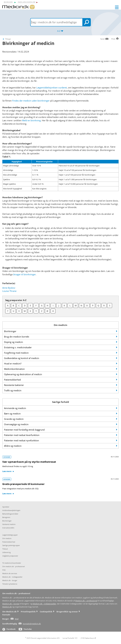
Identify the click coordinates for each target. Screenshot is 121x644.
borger (8, 2)
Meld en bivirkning (31, 120)
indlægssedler (27, 2)
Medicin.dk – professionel (86, 601)
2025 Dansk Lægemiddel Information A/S (42, 638)
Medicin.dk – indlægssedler (44, 604)
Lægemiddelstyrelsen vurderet (52, 88)
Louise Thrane (9, 291)
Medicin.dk (7, 607)
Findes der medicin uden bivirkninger (31, 101)
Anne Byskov (9, 288)
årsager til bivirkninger (24, 274)
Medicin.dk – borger (11, 604)
